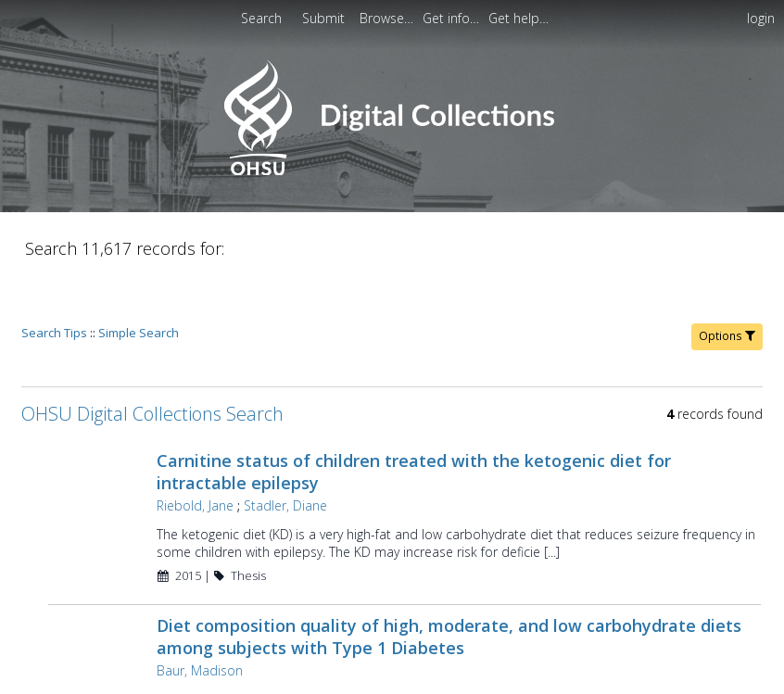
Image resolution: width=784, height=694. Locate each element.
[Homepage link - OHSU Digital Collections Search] (392, 171)
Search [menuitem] (261, 18)
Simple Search (139, 280)
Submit (325, 18)
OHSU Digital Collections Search (152, 361)
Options (727, 283)
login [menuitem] (761, 18)
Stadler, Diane (284, 453)
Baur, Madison (198, 618)
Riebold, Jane (193, 453)
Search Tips (54, 280)
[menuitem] (388, 18)
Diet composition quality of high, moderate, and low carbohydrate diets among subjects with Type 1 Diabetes (447, 584)
